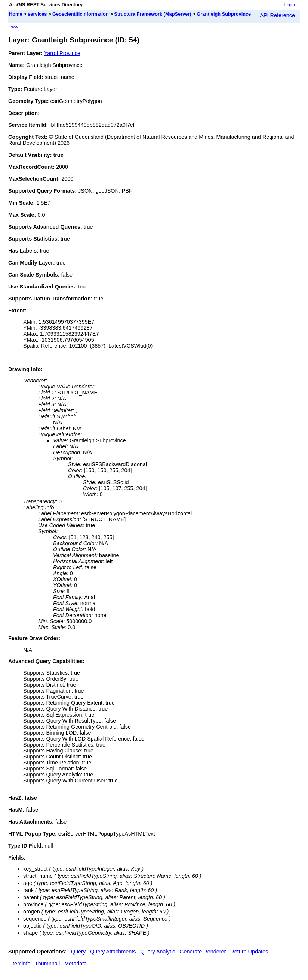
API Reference (277, 15)
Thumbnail (47, 964)
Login (290, 5)
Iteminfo (21, 964)
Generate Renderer (203, 952)
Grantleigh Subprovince (224, 14)
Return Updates (249, 952)
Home (16, 14)
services (37, 14)
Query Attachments (113, 952)
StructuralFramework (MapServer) (153, 14)
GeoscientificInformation (81, 14)
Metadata (76, 964)
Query (78, 952)
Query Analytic (158, 952)
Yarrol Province (62, 53)
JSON (14, 27)
